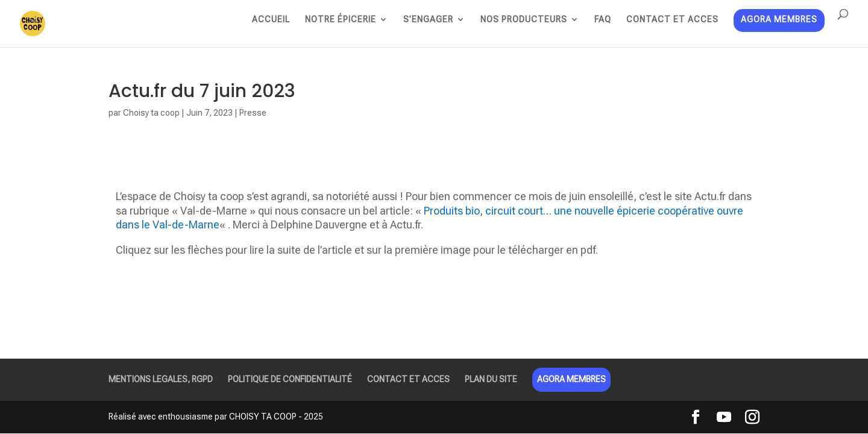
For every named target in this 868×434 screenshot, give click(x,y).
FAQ (603, 20)
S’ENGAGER (428, 20)
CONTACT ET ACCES (672, 20)
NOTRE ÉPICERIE (341, 20)
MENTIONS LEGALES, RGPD (161, 379)
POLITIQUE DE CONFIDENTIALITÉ (290, 379)
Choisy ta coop (151, 113)
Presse (253, 113)
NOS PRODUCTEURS (524, 20)
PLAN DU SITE (491, 379)
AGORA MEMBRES (779, 20)
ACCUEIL (271, 20)
